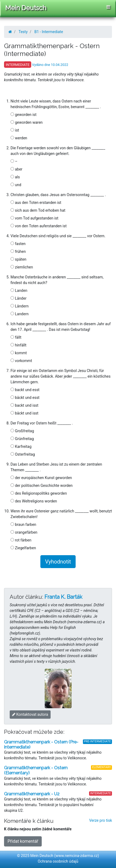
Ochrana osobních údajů (58, 861)
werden (19, 138)
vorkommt (21, 361)
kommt (19, 353)
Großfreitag (22, 431)
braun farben (23, 525)
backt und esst (25, 390)
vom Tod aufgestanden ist (34, 218)
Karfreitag (21, 447)
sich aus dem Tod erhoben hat (38, 210)
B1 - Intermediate (49, 32)
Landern (20, 314)
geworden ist (24, 115)
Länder (18, 298)
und (16, 185)
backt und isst (24, 405)
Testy (23, 32)
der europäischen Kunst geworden (41, 478)
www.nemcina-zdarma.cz (77, 856)
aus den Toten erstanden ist (36, 203)
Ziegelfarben (23, 548)
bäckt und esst (25, 398)
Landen (19, 290)
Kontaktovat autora (30, 714)
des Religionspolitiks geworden (39, 493)
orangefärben (24, 532)
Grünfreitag (22, 439)
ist (15, 130)
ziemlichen (22, 267)
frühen (18, 251)
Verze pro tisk (101, 820)
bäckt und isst (24, 413)
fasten (18, 244)
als (15, 177)
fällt (16, 337)
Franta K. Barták (63, 597)
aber (16, 169)
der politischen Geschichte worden (42, 486)
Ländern (20, 306)
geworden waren (27, 122)
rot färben (21, 540)
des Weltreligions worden (34, 501)
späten (18, 259)
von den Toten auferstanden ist (39, 226)
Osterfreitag (23, 454)
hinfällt (18, 345)
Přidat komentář (23, 841)
